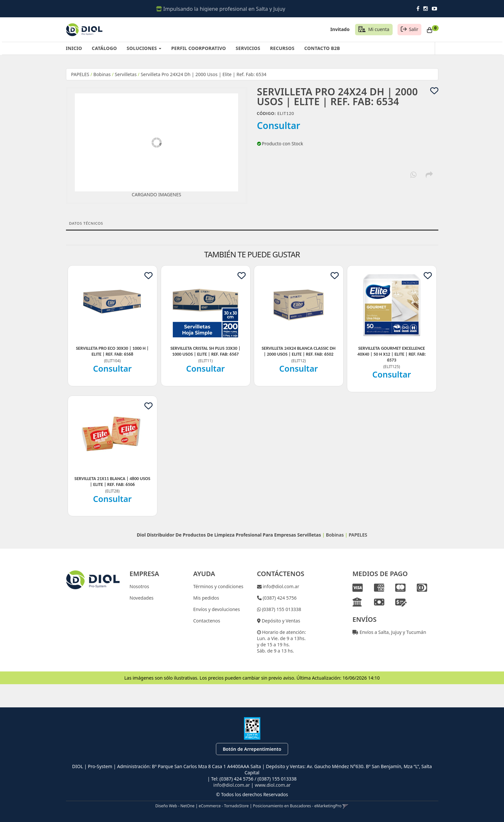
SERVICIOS (248, 48)
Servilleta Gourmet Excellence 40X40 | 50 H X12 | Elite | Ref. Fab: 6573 (391, 354)
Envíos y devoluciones (217, 609)
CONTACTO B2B (322, 48)
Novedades (142, 598)
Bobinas (102, 74)
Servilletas (126, 74)
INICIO (74, 48)
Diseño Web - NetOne (175, 806)
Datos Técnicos (86, 223)
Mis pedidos (206, 598)
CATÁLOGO (104, 48)
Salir (414, 29)
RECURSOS (282, 48)
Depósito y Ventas (280, 621)
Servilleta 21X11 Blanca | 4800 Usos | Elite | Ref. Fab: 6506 (112, 482)
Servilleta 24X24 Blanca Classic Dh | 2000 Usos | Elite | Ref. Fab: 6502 (299, 351)
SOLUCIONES (144, 48)
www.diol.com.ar (273, 785)
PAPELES (80, 74)
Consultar (279, 125)
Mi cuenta (379, 29)
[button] (345, 806)
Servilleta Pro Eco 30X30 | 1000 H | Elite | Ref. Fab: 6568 (113, 351)
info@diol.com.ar (281, 586)
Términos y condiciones (219, 586)
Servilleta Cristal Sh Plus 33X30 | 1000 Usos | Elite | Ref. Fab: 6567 (206, 351)
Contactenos (207, 621)
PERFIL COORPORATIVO (198, 48)
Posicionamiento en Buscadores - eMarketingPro (297, 806)
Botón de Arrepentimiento (252, 749)
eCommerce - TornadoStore (224, 806)
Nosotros (139, 586)
